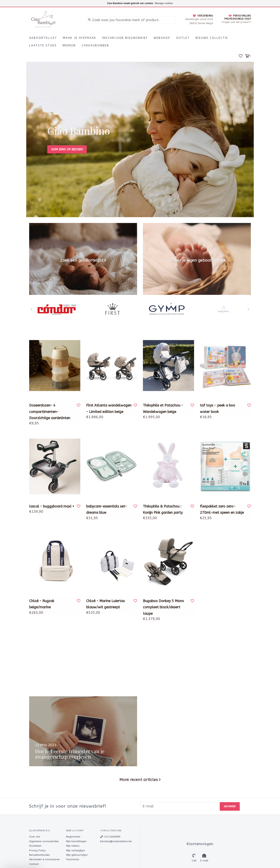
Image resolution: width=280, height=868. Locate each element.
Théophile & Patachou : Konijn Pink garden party (163, 509)
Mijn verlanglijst (76, 850)
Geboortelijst (43, 38)
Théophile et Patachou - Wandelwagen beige (163, 408)
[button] (22, 863)
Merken (69, 46)
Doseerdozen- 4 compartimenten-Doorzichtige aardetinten (50, 412)
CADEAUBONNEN (95, 46)
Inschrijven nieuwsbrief (125, 38)
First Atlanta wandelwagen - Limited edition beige (109, 408)
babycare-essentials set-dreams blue (107, 509)
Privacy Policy (37, 850)
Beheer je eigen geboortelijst (195, 260)
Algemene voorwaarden (44, 841)
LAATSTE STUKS (43, 46)
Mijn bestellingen (76, 841)
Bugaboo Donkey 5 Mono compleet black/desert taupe (163, 607)
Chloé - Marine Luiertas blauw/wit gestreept (105, 604)
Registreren (73, 836)
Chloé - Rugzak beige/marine (42, 604)
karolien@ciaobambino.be (116, 841)
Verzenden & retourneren (44, 859)
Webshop (162, 38)
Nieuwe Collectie (212, 38)
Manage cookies (164, 3)
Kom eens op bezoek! (67, 149)
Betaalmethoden (39, 855)
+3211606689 (110, 836)
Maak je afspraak (80, 38)
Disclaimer (35, 846)
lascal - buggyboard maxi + (52, 506)
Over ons (35, 836)
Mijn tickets (73, 846)
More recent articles (139, 780)
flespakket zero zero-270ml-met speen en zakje (222, 509)
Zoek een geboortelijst (82, 260)
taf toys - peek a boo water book (217, 408)
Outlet (183, 38)
